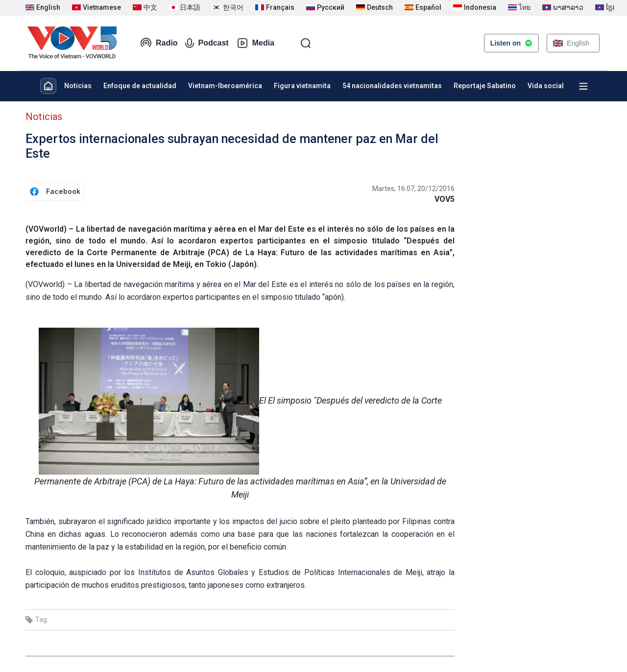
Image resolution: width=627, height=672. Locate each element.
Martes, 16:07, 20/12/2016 (413, 189)
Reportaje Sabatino (485, 86)
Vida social (546, 86)
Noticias (78, 86)
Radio (159, 43)
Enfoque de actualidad (140, 86)
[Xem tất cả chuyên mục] (583, 86)
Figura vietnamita (302, 86)
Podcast (207, 43)
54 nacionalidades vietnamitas (392, 86)
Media (255, 43)
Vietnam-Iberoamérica (225, 86)
